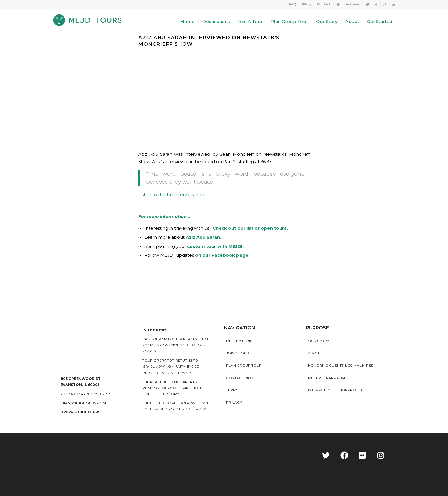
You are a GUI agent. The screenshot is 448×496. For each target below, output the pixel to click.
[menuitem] (293, 4)
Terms (232, 390)
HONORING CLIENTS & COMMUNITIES (340, 365)
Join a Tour (238, 353)
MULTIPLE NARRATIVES (328, 378)
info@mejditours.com (83, 403)
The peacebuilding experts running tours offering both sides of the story (172, 388)
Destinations (239, 341)
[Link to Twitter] (367, 4)
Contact (324, 4)
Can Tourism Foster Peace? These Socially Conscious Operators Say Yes (176, 345)
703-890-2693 (98, 394)
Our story (318, 341)
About (314, 353)
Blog (307, 4)
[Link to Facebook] (376, 4)
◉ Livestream (348, 4)
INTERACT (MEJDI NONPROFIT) (335, 390)
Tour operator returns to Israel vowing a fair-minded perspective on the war (171, 366)
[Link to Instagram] (385, 4)
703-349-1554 (72, 394)
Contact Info (240, 378)
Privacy (234, 402)
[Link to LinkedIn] (393, 4)
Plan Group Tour (244, 365)
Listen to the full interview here (172, 195)
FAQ (293, 4)
